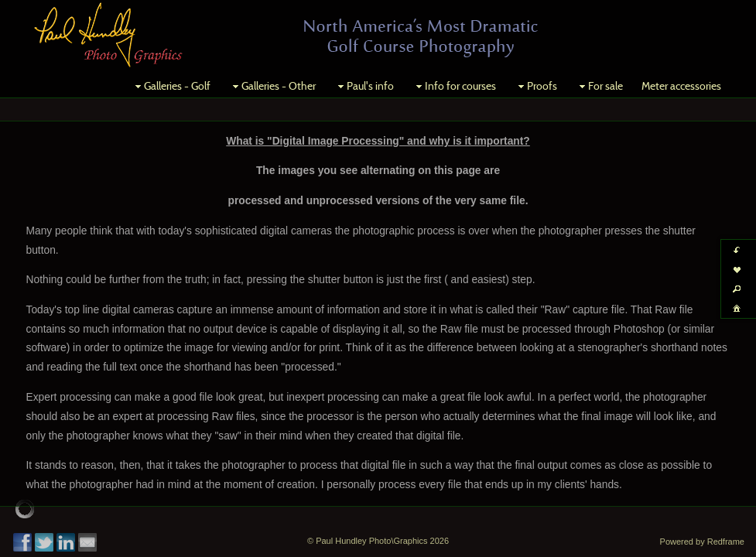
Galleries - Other (272, 86)
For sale (599, 86)
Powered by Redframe (702, 542)
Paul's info (364, 86)
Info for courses (454, 86)
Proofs (536, 86)
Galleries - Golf (171, 86)
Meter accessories (681, 86)
